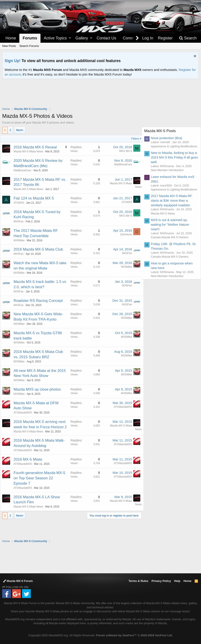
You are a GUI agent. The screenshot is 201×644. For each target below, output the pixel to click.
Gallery (82, 38)
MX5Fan (125, 253)
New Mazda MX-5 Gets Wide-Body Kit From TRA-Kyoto (37, 325)
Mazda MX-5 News (165, 221)
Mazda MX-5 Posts (162, 131)
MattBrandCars (25, 170)
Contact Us (106, 38)
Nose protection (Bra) (169, 138)
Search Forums (29, 46)
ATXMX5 (21, 203)
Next (19, 130)
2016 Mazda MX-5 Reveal (37, 147)
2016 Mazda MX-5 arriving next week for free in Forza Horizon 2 (38, 438)
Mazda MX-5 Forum (18, 581)
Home (11, 38)
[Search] (188, 38)
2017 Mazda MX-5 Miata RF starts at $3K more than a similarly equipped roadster (174, 209)
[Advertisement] (100, 91)
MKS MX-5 (124, 151)
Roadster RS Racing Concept (40, 306)
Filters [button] (133, 139)
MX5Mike (21, 240)
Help (177, 581)
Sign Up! (13, 61)
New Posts (9, 46)
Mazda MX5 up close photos (39, 400)
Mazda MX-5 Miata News (30, 151)
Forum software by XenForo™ (134, 635)
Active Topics (55, 38)
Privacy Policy (161, 581)
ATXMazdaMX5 (25, 423)
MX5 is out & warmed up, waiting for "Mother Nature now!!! (172, 233)
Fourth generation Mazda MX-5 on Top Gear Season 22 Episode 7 (38, 494)
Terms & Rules (138, 581)
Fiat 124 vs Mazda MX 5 (36, 198)
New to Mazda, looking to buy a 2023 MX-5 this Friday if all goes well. (175, 161)
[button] (70, 38)
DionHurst (124, 234)
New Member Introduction (169, 174)
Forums (30, 38)
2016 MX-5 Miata (30, 475)
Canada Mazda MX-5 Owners (172, 245)
